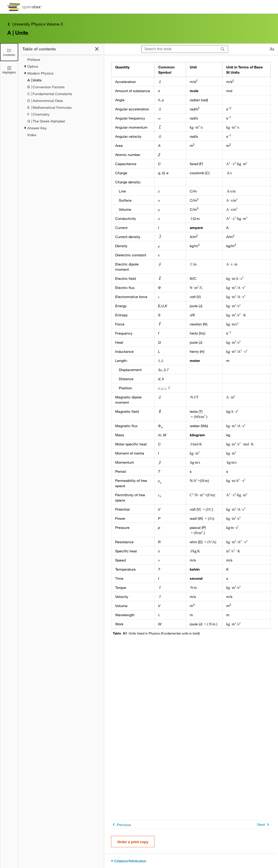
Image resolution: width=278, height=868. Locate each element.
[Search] (223, 49)
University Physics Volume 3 (35, 24)
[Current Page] (66, 80)
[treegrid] (61, 97)
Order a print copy (133, 842)
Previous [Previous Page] (121, 825)
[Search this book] (180, 49)
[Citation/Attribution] (191, 861)
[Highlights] (9, 70)
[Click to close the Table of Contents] (9, 52)
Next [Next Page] (264, 825)
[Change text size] (272, 49)
